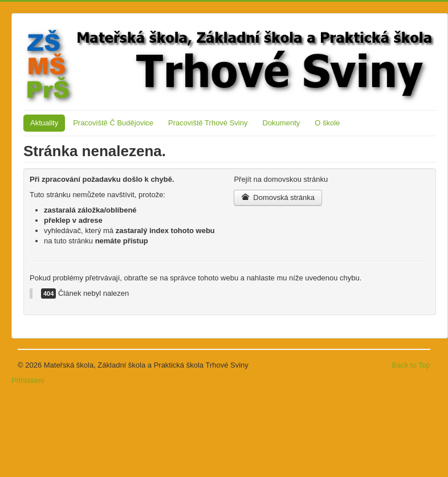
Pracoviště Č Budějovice (113, 123)
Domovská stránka (278, 197)
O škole (327, 123)
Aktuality (44, 123)
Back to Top (411, 365)
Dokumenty (282, 123)
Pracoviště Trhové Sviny (208, 123)
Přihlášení (28, 380)
